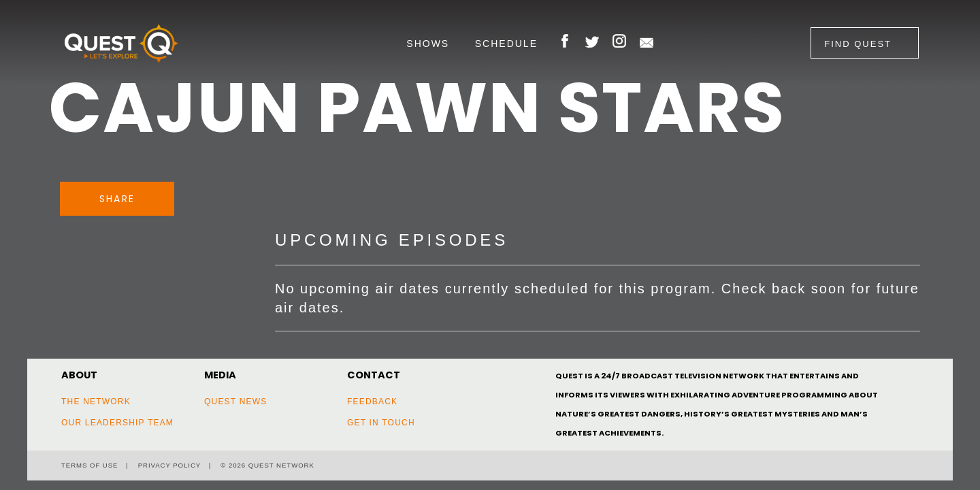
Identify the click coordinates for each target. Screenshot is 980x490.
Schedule (506, 44)
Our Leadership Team (117, 423)
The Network (96, 402)
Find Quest (858, 44)
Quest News (235, 402)
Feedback (372, 402)
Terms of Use (89, 465)
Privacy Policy (170, 465)
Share (117, 199)
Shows (428, 44)
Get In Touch (381, 423)
